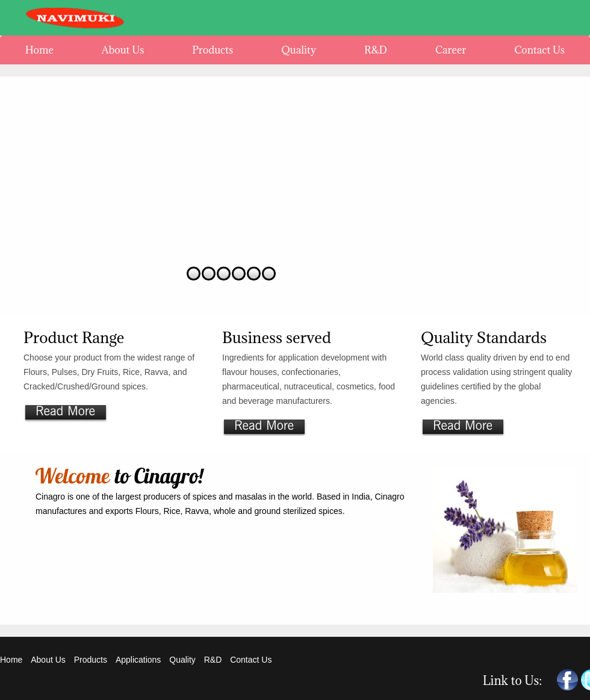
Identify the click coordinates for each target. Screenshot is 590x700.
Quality (182, 660)
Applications (138, 660)
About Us (48, 660)
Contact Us (251, 660)
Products (91, 660)
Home (11, 660)
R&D (214, 660)
